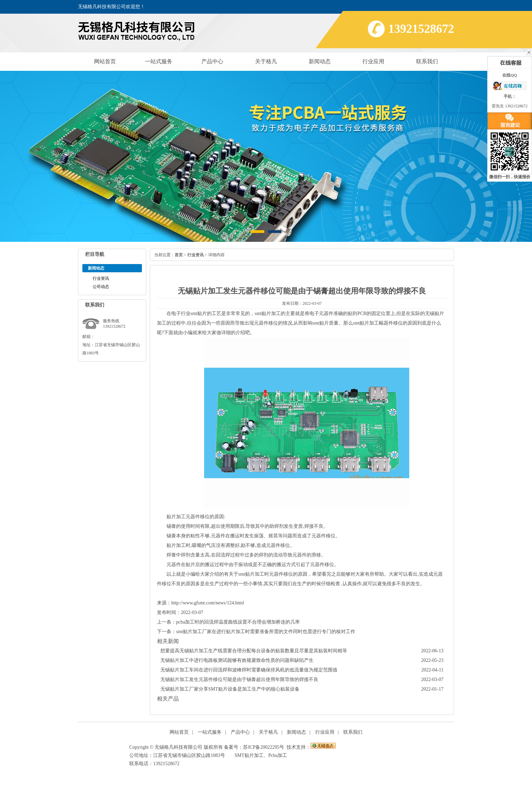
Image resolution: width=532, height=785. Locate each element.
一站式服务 (159, 61)
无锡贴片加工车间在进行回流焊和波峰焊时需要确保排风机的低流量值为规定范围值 (249, 670)
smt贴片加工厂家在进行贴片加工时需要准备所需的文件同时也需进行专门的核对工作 (266, 632)
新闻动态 (320, 61)
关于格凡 (266, 61)
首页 (179, 255)
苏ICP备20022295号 (264, 747)
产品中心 (212, 61)
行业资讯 (101, 278)
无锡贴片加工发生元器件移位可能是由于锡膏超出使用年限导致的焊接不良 (239, 679)
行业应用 (373, 61)
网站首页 (105, 61)
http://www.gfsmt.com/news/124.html (208, 603)
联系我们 (427, 61)
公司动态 (101, 287)
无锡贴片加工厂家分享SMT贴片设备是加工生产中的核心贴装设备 (230, 689)
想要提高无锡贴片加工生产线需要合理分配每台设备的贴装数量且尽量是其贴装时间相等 (254, 651)
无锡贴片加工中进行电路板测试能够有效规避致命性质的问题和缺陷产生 (237, 660)
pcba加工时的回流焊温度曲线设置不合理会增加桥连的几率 (238, 622)
